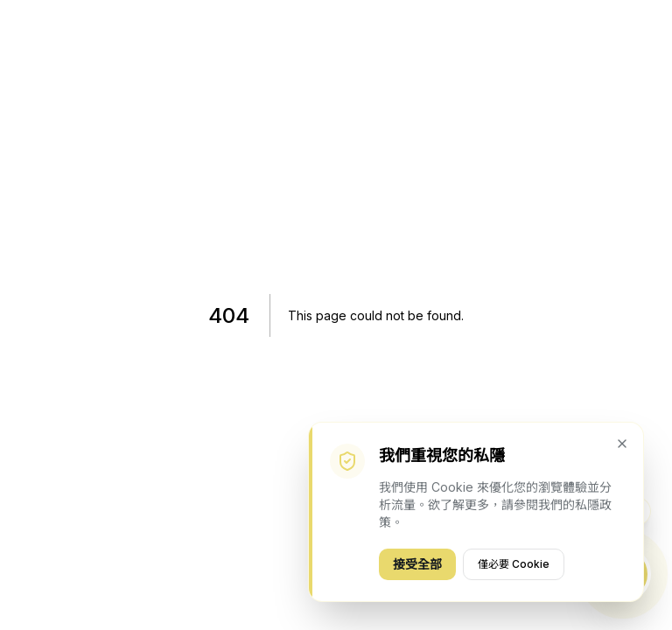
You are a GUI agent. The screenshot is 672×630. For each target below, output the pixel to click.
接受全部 (417, 564)
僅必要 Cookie (514, 564)
